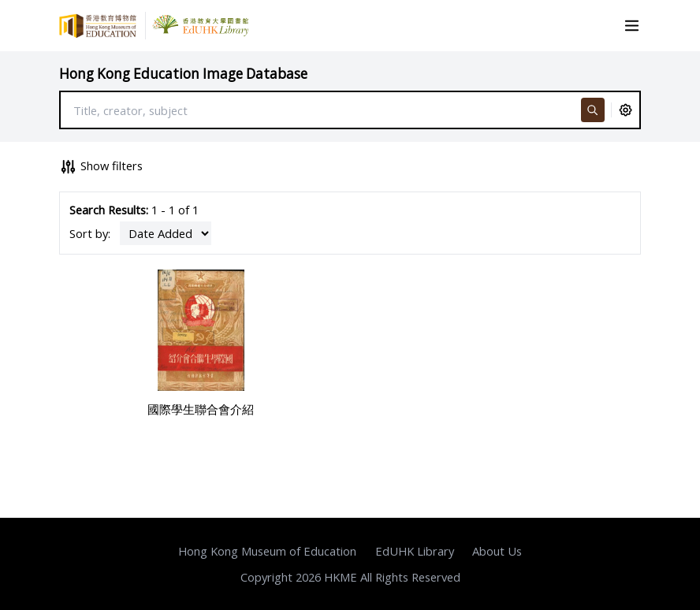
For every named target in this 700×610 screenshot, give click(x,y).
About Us (497, 551)
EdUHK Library (415, 551)
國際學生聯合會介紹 (201, 409)
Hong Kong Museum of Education (267, 551)
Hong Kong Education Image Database (183, 74)
